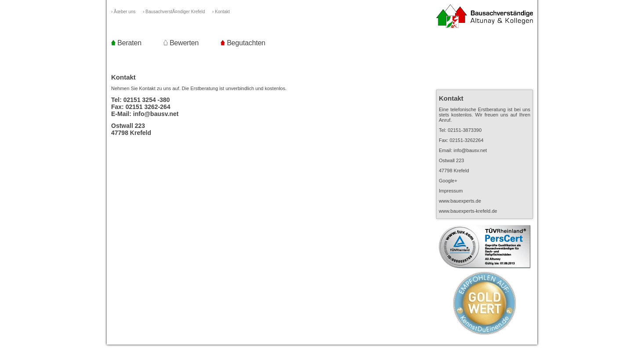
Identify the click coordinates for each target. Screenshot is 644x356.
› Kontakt (225, 12)
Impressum (451, 191)
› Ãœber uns (127, 12)
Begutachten (243, 43)
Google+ (448, 181)
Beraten (126, 43)
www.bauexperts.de (460, 201)
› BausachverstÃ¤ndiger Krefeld (177, 12)
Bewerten (181, 43)
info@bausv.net (156, 114)
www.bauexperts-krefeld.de (468, 211)
